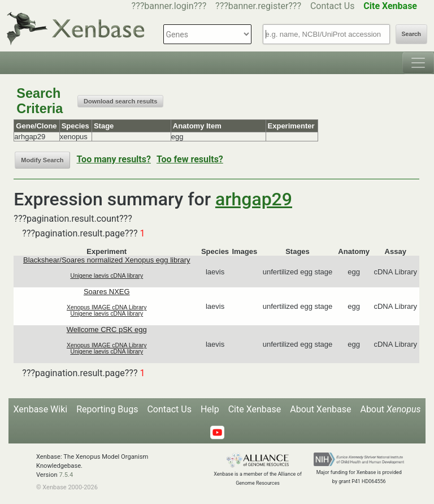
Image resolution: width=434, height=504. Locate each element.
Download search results (120, 101)
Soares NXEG (107, 292)
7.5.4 (66, 475)
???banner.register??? (258, 6)
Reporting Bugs (107, 409)
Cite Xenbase (255, 409)
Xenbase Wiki (41, 409)
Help (210, 409)
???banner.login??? (169, 6)
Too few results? (190, 159)
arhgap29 (254, 199)
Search (411, 34)
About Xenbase (320, 409)
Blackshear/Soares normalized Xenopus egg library (107, 260)
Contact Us (333, 6)
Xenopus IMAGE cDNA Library (107, 307)
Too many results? (114, 159)
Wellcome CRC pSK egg (107, 329)
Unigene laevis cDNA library (107, 276)
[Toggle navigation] (418, 63)
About (390, 409)
